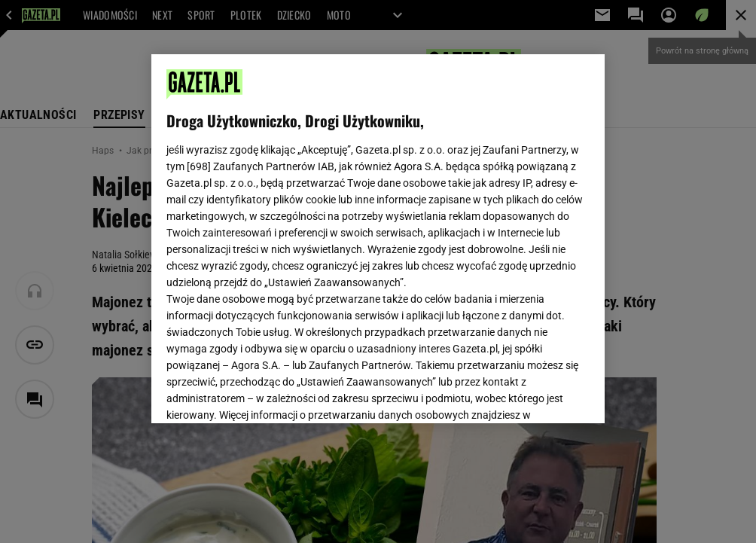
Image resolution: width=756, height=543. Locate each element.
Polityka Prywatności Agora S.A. (457, 232)
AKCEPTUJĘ (539, 394)
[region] (378, 239)
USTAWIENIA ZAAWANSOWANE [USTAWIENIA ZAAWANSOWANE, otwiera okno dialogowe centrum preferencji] (265, 393)
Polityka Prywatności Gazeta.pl (300, 232)
